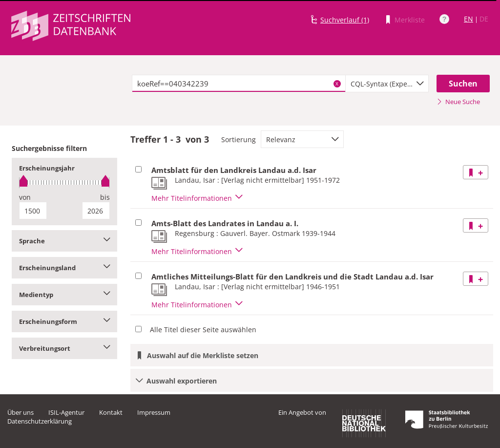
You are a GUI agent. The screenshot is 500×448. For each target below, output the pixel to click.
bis (105, 197)
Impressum (154, 412)
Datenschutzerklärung (40, 421)
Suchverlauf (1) (345, 20)
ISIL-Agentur (66, 412)
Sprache (64, 241)
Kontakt (111, 412)
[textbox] (239, 84)
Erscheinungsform (64, 321)
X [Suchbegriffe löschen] (337, 84)
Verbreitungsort (64, 348)
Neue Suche (458, 102)
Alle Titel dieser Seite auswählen (203, 330)
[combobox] (387, 84)
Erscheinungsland (64, 268)
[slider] (64, 182)
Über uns (21, 412)
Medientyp (64, 295)
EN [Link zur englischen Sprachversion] (469, 19)
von (25, 197)
